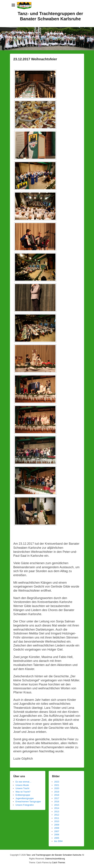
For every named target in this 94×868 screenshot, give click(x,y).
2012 (57, 815)
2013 (57, 812)
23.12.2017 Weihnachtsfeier (35, 59)
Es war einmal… (23, 782)
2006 (57, 835)
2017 (57, 798)
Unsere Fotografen (25, 805)
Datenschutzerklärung (55, 859)
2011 (57, 818)
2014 (57, 808)
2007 (57, 831)
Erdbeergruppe (23, 795)
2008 (57, 828)
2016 (57, 802)
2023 (57, 782)
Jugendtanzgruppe (25, 798)
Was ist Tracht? (23, 792)
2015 (57, 805)
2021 (57, 785)
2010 (57, 821)
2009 (57, 825)
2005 (57, 838)
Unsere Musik (22, 785)
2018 (57, 795)
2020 (57, 788)
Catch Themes (59, 863)
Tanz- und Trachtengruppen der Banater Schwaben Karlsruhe (50, 16)
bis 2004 (58, 841)
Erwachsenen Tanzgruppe (28, 802)
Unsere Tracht (22, 788)
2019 (57, 792)
